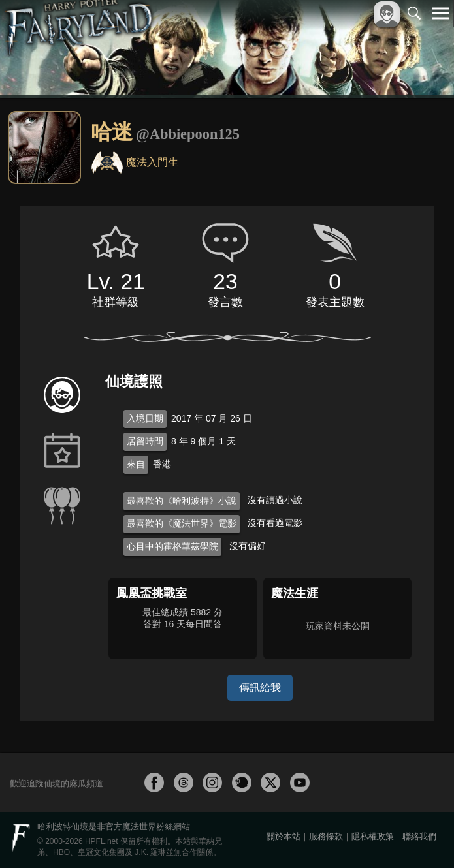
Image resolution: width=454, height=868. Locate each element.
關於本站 (284, 836)
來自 (136, 464)
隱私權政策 (373, 836)
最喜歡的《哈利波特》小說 (182, 501)
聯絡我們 (419, 836)
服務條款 (326, 836)
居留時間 (145, 441)
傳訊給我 (260, 688)
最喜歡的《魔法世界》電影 (182, 523)
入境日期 (145, 418)
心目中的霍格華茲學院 (172, 546)
